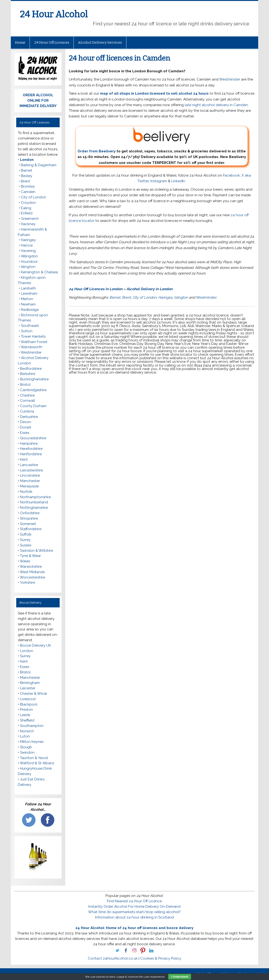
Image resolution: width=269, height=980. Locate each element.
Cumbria (27, 411)
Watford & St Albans (37, 763)
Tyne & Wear (30, 556)
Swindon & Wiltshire (37, 551)
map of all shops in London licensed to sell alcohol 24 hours (154, 93)
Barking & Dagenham (39, 165)
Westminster (230, 79)
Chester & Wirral (33, 694)
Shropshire (29, 518)
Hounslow (29, 262)
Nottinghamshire (34, 508)
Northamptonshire (35, 497)
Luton (25, 736)
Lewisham (29, 293)
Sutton (27, 331)
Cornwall (27, 401)
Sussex (26, 545)
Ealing (26, 208)
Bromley (28, 186)
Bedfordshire (31, 369)
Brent (126, 297)
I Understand (180, 977)
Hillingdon (29, 256)
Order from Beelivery (134, 140)
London (27, 160)
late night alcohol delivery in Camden (216, 105)
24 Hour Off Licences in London (96, 289)
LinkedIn (178, 181)
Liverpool (28, 699)
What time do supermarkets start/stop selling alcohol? (134, 912)
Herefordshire (31, 449)
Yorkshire (27, 583)
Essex (25, 433)
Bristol (25, 385)
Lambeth (28, 288)
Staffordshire (31, 529)
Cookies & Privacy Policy (161, 958)
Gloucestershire (33, 438)
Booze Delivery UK (35, 645)
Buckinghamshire (34, 379)
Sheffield (27, 720)
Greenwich (30, 219)
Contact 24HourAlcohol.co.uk (113, 958)
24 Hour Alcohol (54, 14)
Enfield (27, 213)
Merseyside (29, 486)
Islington (181, 297)
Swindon (27, 752)
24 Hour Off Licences (52, 42)
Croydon (28, 203)
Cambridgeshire (33, 390)
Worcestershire (32, 577)
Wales (25, 561)
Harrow (27, 245)
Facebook (231, 175)
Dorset (26, 427)
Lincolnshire (30, 475)
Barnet (115, 297)
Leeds (25, 715)
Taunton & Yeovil (34, 758)
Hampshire (29, 444)
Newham (28, 304)
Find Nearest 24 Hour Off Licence (134, 901)
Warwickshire (31, 567)
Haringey (165, 297)
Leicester (28, 688)
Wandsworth (31, 347)
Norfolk (26, 492)
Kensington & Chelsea (39, 272)
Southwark (30, 326)
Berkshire (28, 374)
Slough (26, 747)
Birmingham (30, 683)
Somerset (28, 524)
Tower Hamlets (33, 336)
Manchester (30, 481)
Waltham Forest (34, 342)
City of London (144, 297)
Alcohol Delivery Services (100, 42)
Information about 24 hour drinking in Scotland (134, 917)
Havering (28, 251)
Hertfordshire (31, 454)
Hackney (28, 224)
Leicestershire (31, 470)
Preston (26, 710)
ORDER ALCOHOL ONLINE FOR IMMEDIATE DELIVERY (38, 100)
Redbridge (30, 310)
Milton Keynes (32, 742)
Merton (27, 299)
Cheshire (27, 395)
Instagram (159, 181)
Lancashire (29, 465)
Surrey (25, 540)
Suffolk (26, 534)
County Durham (33, 406)
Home (20, 42)
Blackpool (29, 704)
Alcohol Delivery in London (149, 289)
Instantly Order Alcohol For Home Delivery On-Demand (134, 907)
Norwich (27, 731)
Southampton (32, 726)
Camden (28, 192)
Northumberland (34, 502)
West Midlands (32, 572)
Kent (24, 459)
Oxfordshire (30, 513)
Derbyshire (29, 417)
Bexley (27, 176)
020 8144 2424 (199, 365)
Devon (25, 422)
